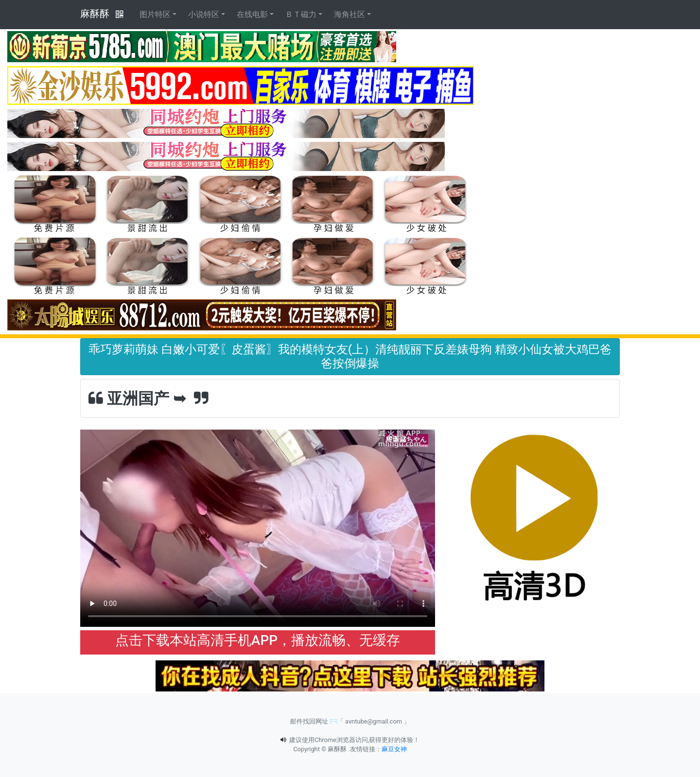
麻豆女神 (394, 749)
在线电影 (252, 14)
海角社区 (350, 14)
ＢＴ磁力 (301, 14)
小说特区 (204, 14)
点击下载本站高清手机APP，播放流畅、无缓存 (258, 640)
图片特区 (155, 14)
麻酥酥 (95, 14)
